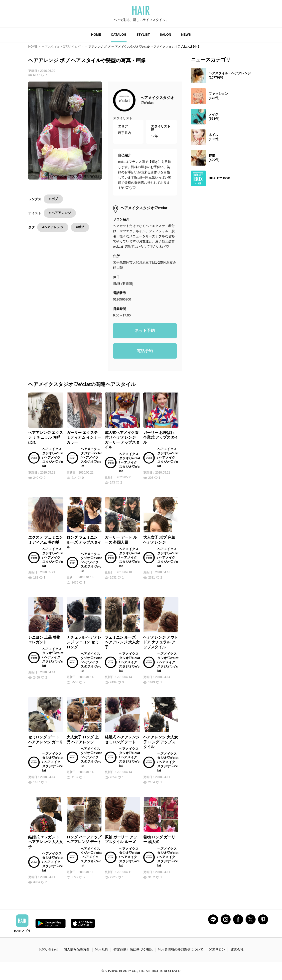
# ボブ (53, 199)
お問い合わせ (48, 949)
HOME (96, 35)
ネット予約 (145, 331)
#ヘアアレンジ (53, 227)
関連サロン (217, 949)
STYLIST (143, 35)
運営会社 (237, 949)
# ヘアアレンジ (60, 213)
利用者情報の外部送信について (181, 949)
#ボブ (80, 227)
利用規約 (102, 949)
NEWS (186, 35)
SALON (165, 35)
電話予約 (145, 351)
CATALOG (119, 35)
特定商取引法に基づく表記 (133, 949)
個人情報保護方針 (77, 949)
